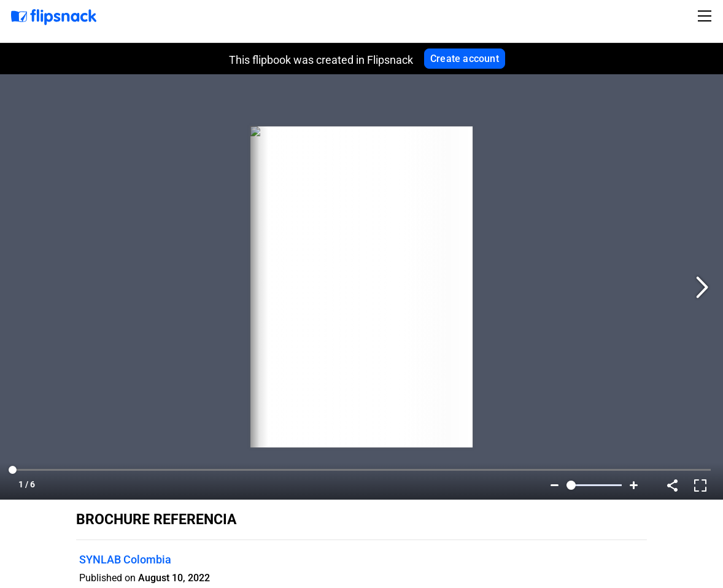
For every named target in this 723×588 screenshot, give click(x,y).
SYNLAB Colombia (125, 559)
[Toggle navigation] (706, 16)
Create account (465, 59)
